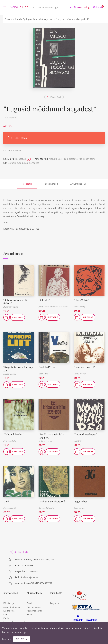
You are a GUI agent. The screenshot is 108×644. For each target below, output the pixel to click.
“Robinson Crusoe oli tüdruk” (15, 302)
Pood (18, 19)
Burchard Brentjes (46, 508)
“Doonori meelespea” (86, 434)
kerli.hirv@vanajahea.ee (27, 577)
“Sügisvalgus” (81, 501)
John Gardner (80, 508)
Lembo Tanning (10, 374)
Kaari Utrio (43, 374)
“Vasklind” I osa (47, 367)
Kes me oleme (34, 607)
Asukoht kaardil (34, 611)
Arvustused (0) (78, 184)
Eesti (36, 19)
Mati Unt (78, 441)
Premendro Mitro (11, 307)
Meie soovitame (87, 159)
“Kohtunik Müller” (14, 434)
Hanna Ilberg (79, 307)
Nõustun (22, 639)
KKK (5, 614)
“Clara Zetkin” (82, 300)
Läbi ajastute (47, 19)
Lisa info (7, 639)
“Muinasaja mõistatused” (52, 501)
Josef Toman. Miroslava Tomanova (53, 307)
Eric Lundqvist (10, 508)
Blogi (29, 614)
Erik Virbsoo (9, 117)
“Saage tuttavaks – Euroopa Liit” (19, 369)
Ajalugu (27, 19)
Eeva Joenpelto (10, 441)
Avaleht (9, 19)
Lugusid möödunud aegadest (23, 163)
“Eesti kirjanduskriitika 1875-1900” (51, 436)
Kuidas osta (9, 611)
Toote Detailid (51, 184)
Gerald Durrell (80, 374)
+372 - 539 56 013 (24, 565)
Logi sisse (55, 603)
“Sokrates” (45, 300)
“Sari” (7, 501)
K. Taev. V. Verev (45, 441)
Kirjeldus (27, 184)
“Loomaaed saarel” (84, 367)
